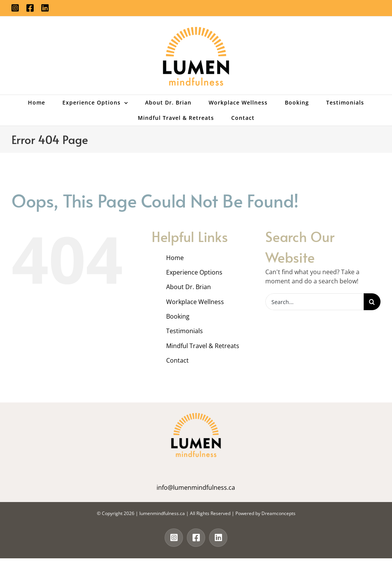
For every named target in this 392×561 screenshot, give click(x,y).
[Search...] (314, 302)
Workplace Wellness (195, 302)
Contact (177, 360)
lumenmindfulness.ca (162, 513)
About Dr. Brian (189, 287)
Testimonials (185, 331)
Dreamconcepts (278, 513)
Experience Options (194, 272)
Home (175, 258)
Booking (178, 316)
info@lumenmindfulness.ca (196, 487)
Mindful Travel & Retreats (203, 346)
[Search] (372, 302)
